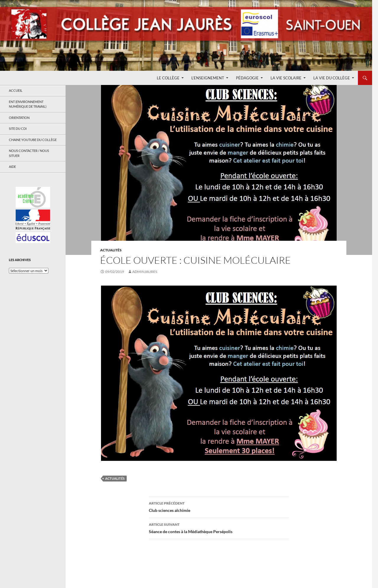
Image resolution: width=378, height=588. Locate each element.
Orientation (19, 118)
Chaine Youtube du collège (33, 140)
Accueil (16, 90)
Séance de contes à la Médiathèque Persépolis (219, 528)
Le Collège (168, 78)
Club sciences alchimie (219, 506)
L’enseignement (208, 78)
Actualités (111, 250)
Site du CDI (18, 128)
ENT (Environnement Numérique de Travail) (28, 104)
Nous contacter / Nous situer (29, 153)
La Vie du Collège (332, 78)
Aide (12, 167)
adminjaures (145, 272)
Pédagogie (247, 78)
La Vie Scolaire (286, 78)
